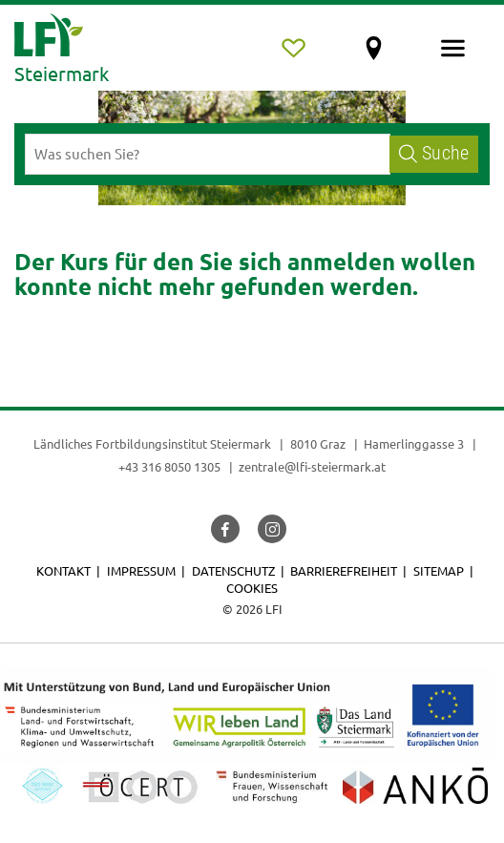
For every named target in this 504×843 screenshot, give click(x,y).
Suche (434, 153)
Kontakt (63, 570)
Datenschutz (233, 570)
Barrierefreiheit (344, 570)
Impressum (141, 570)
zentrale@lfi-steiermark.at (312, 466)
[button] (225, 529)
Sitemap (439, 570)
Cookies (252, 588)
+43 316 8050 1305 (169, 466)
